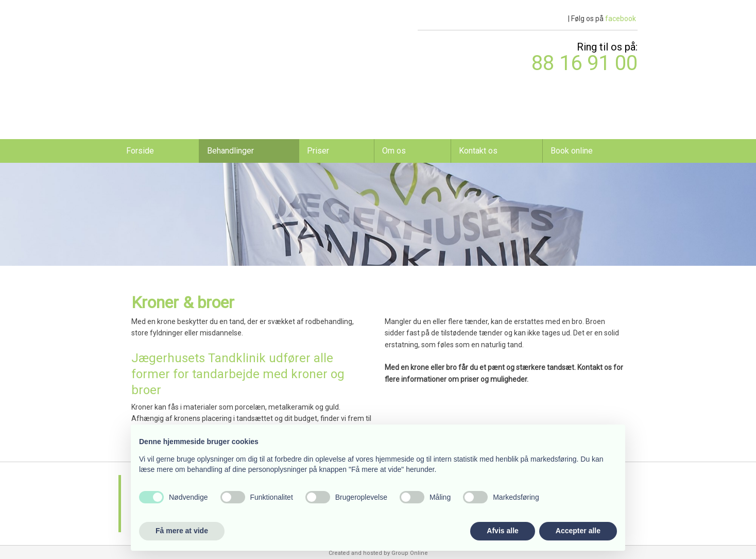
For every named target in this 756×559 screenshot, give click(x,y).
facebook (621, 19)
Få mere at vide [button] (182, 531)
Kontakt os (478, 151)
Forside (140, 151)
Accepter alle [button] (578, 531)
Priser (318, 151)
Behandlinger (230, 151)
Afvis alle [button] (502, 531)
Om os (394, 151)
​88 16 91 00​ (585, 63)
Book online (572, 151)
